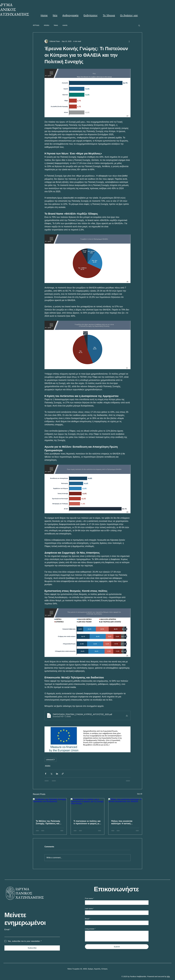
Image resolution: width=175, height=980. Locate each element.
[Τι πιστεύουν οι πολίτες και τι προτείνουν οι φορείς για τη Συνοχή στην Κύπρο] (88, 808)
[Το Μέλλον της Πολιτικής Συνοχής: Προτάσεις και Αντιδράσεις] (50, 808)
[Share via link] (63, 774)
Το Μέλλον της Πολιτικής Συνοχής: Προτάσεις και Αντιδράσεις (48, 822)
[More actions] (129, 41)
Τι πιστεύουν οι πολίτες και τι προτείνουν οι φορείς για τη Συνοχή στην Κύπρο (87, 822)
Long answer (90, 929)
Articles (46, 25)
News (56, 25)
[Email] (31, 934)
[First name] (116, 902)
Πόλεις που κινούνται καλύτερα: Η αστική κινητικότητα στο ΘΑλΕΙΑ (124, 822)
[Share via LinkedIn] (57, 774)
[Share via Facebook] (46, 774)
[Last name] (116, 913)
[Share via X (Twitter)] (51, 774)
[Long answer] (117, 936)
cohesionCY (50, 760)
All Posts (36, 25)
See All (140, 794)
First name (89, 898)
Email (7, 930)
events (65, 25)
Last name (89, 909)
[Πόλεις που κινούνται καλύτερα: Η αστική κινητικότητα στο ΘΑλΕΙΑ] (125, 808)
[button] (139, 25)
